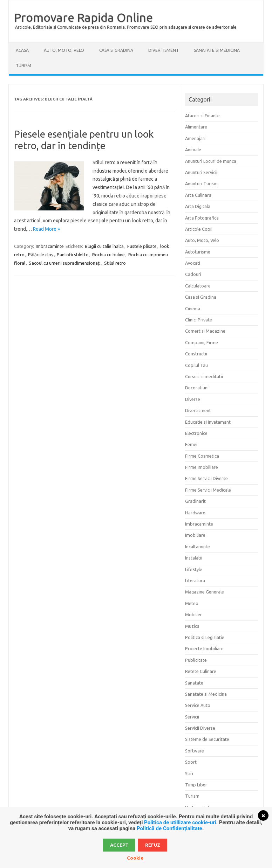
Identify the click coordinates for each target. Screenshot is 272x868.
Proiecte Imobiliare (204, 648)
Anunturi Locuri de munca (211, 161)
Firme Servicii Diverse (206, 478)
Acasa (22, 50)
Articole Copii (199, 229)
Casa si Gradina (116, 50)
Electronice (196, 433)
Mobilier (193, 614)
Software (195, 751)
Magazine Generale (205, 592)
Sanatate (194, 683)
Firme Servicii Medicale (208, 490)
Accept (119, 845)
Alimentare (196, 127)
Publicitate (196, 660)
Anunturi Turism (201, 183)
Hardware (195, 513)
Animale (193, 150)
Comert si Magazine (205, 331)
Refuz (153, 845)
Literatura (195, 581)
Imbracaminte (50, 246)
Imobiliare (195, 535)
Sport (191, 762)
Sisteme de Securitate (207, 739)
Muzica (192, 626)
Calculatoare (198, 286)
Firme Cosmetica (202, 456)
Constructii (196, 354)
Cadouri (193, 274)
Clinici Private (199, 320)
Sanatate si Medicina (217, 50)
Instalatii (194, 558)
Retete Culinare (201, 671)
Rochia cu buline (108, 255)
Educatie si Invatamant (208, 422)
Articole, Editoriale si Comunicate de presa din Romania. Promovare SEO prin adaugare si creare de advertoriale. (126, 27)
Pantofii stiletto (73, 255)
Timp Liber (196, 785)
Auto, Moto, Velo (64, 50)
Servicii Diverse (200, 728)
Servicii (192, 717)
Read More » (46, 229)
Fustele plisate (142, 246)
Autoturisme (198, 252)
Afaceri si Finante (202, 116)
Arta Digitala (198, 206)
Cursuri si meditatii (204, 376)
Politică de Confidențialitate (169, 828)
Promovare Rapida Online (83, 17)
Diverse (193, 399)
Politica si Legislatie (205, 637)
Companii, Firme (202, 342)
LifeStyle (194, 569)
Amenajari (195, 138)
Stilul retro (115, 263)
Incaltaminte (198, 547)
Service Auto (198, 705)
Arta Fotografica (202, 218)
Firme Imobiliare (202, 467)
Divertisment (164, 50)
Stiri (189, 773)
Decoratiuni (197, 388)
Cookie (135, 858)
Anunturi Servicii (201, 172)
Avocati (193, 263)
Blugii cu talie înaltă (104, 246)
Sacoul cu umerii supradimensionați (65, 263)
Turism (23, 66)
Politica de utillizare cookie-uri (180, 822)
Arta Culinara (198, 195)
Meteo (192, 603)
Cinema (193, 308)
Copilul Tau (196, 365)
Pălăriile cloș (41, 255)
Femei (191, 444)
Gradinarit (195, 501)
